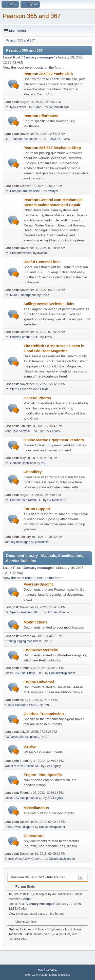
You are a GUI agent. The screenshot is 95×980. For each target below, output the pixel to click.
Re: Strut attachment (18, 253)
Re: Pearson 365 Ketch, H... (23, 500)
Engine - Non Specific (43, 775)
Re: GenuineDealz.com (20, 463)
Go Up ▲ (52, 970)
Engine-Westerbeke (41, 650)
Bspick (26, 899)
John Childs (41, 389)
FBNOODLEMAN (59, 139)
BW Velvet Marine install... (22, 737)
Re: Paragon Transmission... (24, 191)
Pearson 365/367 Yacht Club (48, 74)
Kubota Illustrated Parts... (22, 705)
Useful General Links (42, 262)
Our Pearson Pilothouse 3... (23, 139)
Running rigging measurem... (24, 641)
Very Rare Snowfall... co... (22, 431)
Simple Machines (60, 975)
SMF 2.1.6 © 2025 (36, 975)
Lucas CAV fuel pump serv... (24, 798)
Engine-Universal (39, 682)
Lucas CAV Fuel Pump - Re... (24, 673)
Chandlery (33, 472)
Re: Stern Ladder (16, 389)
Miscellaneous (36, 808)
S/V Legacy (52, 431)
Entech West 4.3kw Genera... (24, 859)
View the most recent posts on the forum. (34, 67)
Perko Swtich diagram (19, 827)
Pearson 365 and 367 (32, 16)
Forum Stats (23, 887)
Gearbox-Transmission (44, 714)
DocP (45, 295)
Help (41, 970)
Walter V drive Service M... (22, 766)
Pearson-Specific (39, 584)
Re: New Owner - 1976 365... (24, 107)
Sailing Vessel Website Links (49, 304)
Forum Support (37, 509)
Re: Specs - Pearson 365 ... (23, 612)
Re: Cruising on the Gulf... (22, 337)
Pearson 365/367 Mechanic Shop (52, 148)
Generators (33, 836)
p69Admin (42, 542)
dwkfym (53, 191)
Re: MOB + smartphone (21, 295)
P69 (43, 463)
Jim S (48, 337)
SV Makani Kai (59, 107)
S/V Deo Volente (58, 612)
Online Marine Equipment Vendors (54, 440)
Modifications (35, 622)
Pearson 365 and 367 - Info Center (38, 877)
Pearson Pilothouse (41, 116)
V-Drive (30, 747)
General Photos (37, 398)
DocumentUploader (62, 673)
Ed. (51, 641)
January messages (38, 57)
